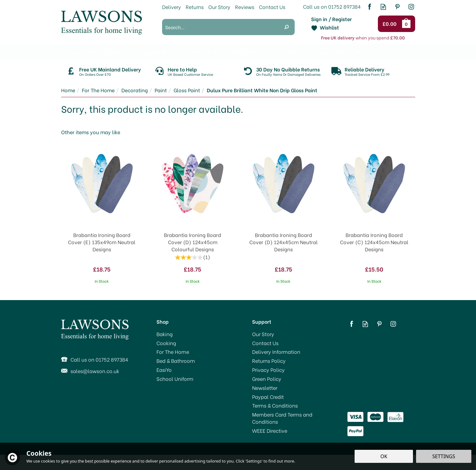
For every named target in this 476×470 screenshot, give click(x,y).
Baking (165, 334)
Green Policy (267, 379)
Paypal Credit (268, 397)
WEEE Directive (270, 431)
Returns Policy (269, 361)
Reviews (245, 7)
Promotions (75, 52)
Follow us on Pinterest (397, 7)
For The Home (173, 352)
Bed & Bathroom (176, 361)
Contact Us (265, 343)
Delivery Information (276, 352)
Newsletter (265, 388)
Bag (407, 24)
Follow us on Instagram (411, 7)
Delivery (172, 7)
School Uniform (175, 379)
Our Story (263, 334)
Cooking (166, 343)
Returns (195, 7)
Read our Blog (383, 7)
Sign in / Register (331, 19)
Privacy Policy (268, 370)
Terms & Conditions (275, 405)
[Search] (220, 27)
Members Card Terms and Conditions (282, 418)
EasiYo (164, 370)
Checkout (390, 24)
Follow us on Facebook (369, 7)
